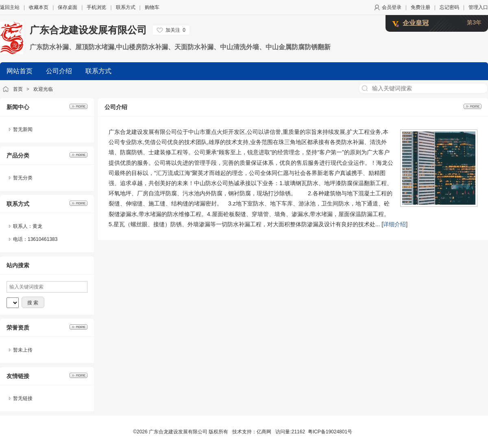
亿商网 (264, 432)
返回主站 (10, 7)
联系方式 (126, 7)
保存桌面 (68, 7)
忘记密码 (449, 7)
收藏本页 (39, 7)
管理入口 (478, 7)
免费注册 (420, 7)
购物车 (152, 7)
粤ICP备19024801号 (330, 432)
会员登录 (392, 7)
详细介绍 (394, 224)
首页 (18, 89)
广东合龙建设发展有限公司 (88, 30)
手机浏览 (96, 7)
